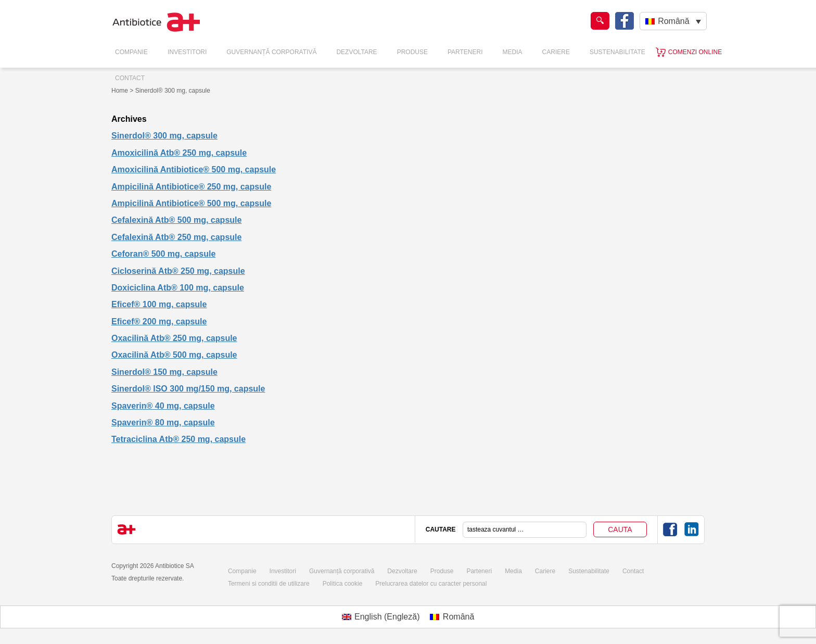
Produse (412, 52)
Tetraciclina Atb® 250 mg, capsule (178, 439)
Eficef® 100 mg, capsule (159, 304)
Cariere (556, 52)
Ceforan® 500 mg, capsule (163, 254)
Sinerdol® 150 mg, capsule (164, 372)
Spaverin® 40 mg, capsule (163, 406)
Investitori (187, 52)
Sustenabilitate (617, 52)
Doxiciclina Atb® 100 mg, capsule (178, 288)
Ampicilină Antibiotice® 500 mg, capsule (191, 203)
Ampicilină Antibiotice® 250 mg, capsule (191, 187)
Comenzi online (695, 52)
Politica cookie (343, 584)
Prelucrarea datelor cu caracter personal (431, 584)
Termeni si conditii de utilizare (269, 584)
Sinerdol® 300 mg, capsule (164, 136)
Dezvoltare (356, 52)
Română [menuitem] (673, 21)
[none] (673, 21)
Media (513, 52)
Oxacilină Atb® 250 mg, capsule (174, 338)
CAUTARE (441, 529)
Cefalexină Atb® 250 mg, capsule (176, 237)
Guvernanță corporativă (342, 571)
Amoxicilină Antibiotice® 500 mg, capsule (194, 169)
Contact (130, 78)
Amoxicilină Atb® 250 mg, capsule (179, 153)
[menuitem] (673, 21)
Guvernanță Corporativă (271, 52)
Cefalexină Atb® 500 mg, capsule (176, 220)
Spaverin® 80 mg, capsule (163, 422)
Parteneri (465, 52)
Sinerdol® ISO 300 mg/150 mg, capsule (188, 389)
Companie (131, 52)
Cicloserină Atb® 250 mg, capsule (178, 271)
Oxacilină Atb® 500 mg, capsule (174, 355)
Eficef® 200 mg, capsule (159, 321)
